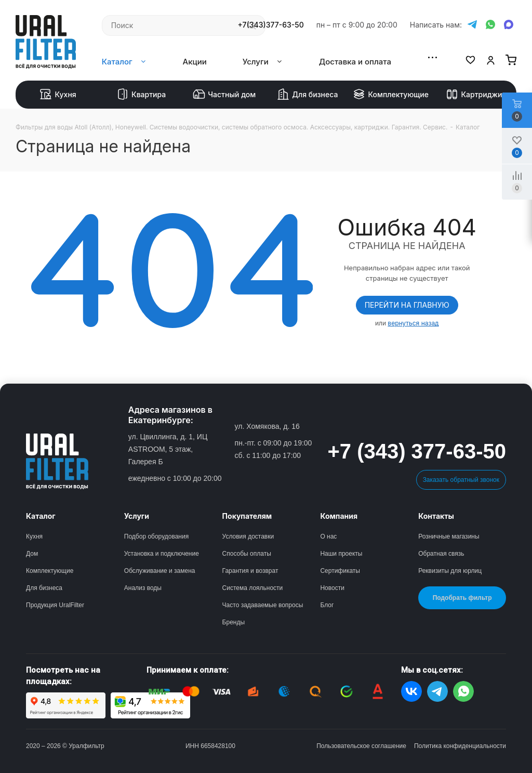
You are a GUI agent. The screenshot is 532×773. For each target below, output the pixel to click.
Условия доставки (248, 536)
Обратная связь (441, 554)
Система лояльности (253, 588)
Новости (332, 588)
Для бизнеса (307, 95)
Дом (32, 554)
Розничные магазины (449, 536)
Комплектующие (391, 95)
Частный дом (224, 95)
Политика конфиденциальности (460, 746)
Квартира (141, 95)
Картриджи (474, 95)
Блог (327, 605)
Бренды (234, 622)
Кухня (58, 95)
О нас (328, 536)
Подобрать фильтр (462, 598)
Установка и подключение (162, 554)
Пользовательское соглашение (361, 746)
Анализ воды (143, 588)
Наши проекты (341, 554)
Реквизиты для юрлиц (450, 571)
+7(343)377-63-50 (271, 25)
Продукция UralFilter (55, 605)
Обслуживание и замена (160, 571)
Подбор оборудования (156, 536)
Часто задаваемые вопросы (263, 605)
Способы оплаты (247, 554)
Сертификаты (340, 571)
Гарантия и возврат (250, 571)
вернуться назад (413, 323)
